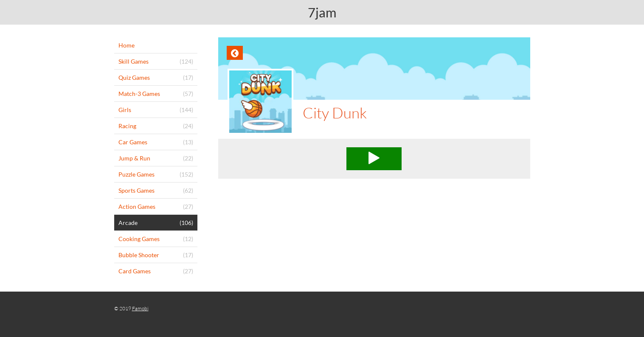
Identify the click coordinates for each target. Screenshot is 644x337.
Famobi (140, 308)
